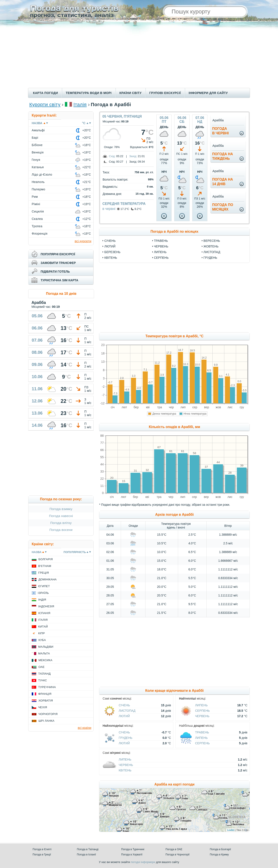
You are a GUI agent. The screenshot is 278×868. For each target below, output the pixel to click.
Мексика (45, 660)
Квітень (111, 258)
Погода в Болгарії (220, 849)
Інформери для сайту (208, 93)
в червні (109, 209)
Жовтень (211, 246)
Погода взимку (61, 509)
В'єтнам (45, 566)
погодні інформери (143, 862)
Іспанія (44, 613)
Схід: (112, 156)
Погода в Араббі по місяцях (174, 231)
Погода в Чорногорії (178, 855)
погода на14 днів (223, 182)
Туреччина (47, 687)
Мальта (44, 653)
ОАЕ (41, 667)
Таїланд (44, 674)
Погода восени (61, 530)
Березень (112, 252)
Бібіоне (37, 145)
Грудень (210, 258)
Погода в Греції (42, 855)
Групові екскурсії (165, 93)
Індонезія (46, 606)
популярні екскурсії (58, 254)
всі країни (84, 728)
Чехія (43, 707)
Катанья (38, 167)
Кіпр (41, 633)
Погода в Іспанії (86, 855)
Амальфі (38, 130)
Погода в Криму (219, 855)
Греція (44, 573)
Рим (35, 197)
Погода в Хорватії (132, 855)
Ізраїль (43, 593)
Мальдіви (46, 647)
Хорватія (46, 701)
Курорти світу (45, 105)
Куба (42, 640)
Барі (35, 138)
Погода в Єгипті (42, 849)
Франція (45, 694)
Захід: (133, 156)
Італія (80, 105)
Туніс (43, 680)
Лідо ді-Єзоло (42, 175)
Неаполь (38, 182)
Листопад (212, 252)
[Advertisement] (139, 55)
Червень (161, 246)
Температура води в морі (89, 93)
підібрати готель (55, 272)
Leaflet (231, 830)
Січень (110, 241)
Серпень (161, 258)
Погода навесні (61, 516)
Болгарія (46, 559)
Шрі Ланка (46, 721)
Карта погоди (46, 93)
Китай (43, 627)
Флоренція (40, 234)
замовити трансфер (58, 263)
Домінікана (48, 579)
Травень (161, 241)
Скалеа (37, 219)
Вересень (212, 241)
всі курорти (83, 241)
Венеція (38, 152)
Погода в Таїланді (88, 849)
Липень (160, 252)
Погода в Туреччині (133, 849)
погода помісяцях (223, 207)
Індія (42, 600)
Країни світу (131, 93)
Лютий (110, 246)
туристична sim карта (59, 280)
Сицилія (38, 211)
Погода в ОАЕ (174, 849)
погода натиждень (223, 156)
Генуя (36, 160)
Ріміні (36, 204)
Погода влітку (61, 523)
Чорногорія (48, 714)
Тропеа (37, 226)
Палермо (38, 189)
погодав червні (220, 131)
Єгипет (44, 586)
